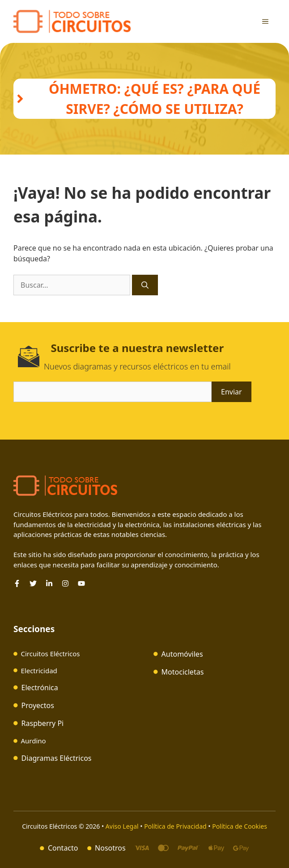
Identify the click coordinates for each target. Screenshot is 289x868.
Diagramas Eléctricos (57, 758)
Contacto (63, 848)
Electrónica (40, 688)
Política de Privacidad (175, 826)
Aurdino (34, 741)
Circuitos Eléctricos (51, 654)
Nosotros (110, 848)
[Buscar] (145, 285)
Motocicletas (183, 672)
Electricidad (39, 671)
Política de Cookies (240, 826)
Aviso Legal (123, 826)
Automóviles (182, 654)
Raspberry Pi (43, 723)
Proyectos (38, 705)
